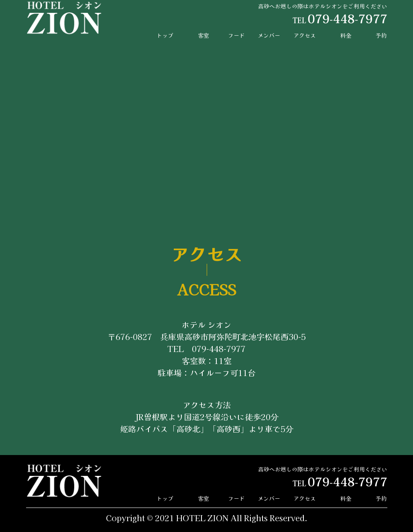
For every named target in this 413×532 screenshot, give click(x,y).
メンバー (269, 35)
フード (236, 35)
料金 (346, 35)
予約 (381, 35)
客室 (203, 35)
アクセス (305, 35)
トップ (165, 35)
